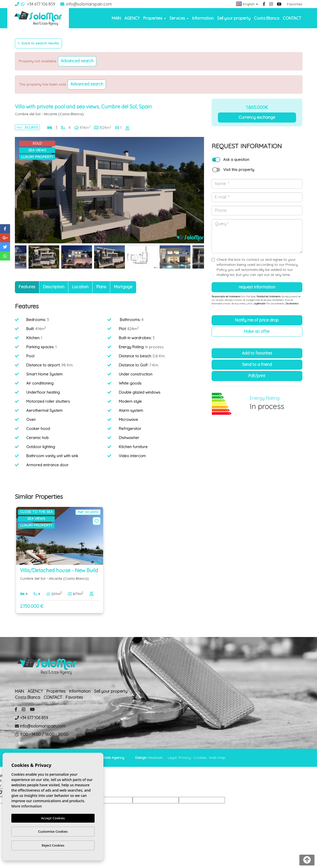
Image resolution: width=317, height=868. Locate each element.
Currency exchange (257, 117)
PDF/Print (257, 376)
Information (203, 18)
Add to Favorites (257, 353)
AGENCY (132, 18)
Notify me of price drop (257, 320)
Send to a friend (257, 364)
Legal (172, 758)
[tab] (27, 287)
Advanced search (77, 61)
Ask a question (236, 160)
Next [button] (199, 190)
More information (27, 806)
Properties (56, 691)
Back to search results (38, 43)
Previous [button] (20, 190)
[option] (109, 190)
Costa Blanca (267, 18)
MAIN (116, 18)
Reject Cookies (53, 845)
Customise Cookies (53, 831)
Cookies (200, 758)
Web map (217, 758)
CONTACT (292, 18)
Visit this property (239, 170)
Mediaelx (156, 758)
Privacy (185, 758)
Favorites (295, 4)
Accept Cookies (53, 818)
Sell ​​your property (234, 18)
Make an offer (257, 331)
